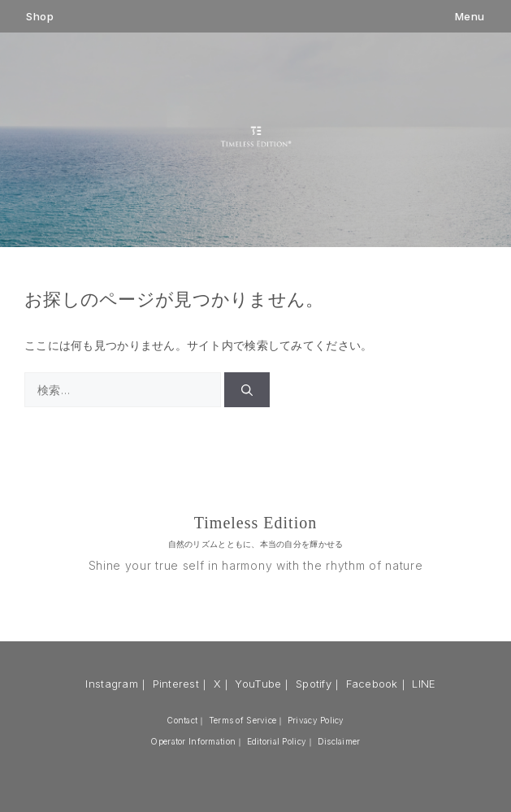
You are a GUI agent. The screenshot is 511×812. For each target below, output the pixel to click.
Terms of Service (243, 720)
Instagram (112, 684)
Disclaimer (339, 741)
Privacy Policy (316, 720)
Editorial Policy (277, 741)
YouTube (258, 684)
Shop (40, 17)
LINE (424, 684)
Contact (182, 720)
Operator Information (193, 741)
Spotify (314, 684)
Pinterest (176, 684)
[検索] (247, 390)
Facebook (372, 684)
